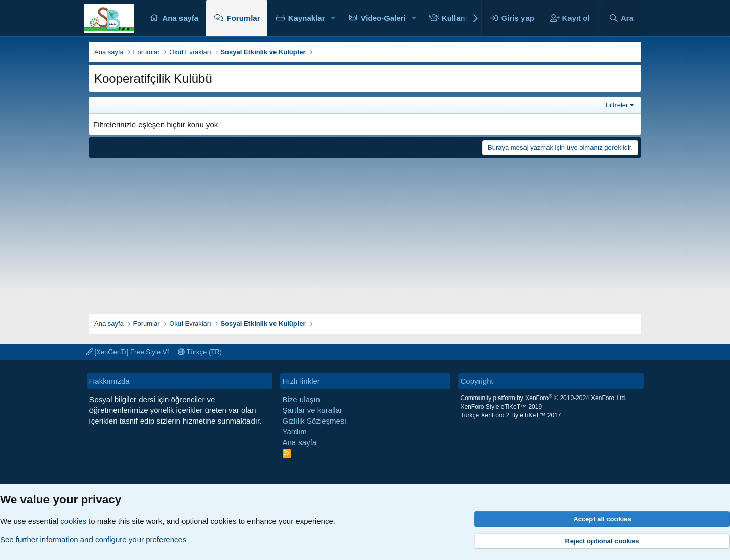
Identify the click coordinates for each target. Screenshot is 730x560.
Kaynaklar (307, 18)
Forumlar (243, 18)
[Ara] (621, 18)
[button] (333, 18)
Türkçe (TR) (200, 352)
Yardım (295, 431)
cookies (73, 521)
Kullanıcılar (462, 18)
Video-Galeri (383, 18)
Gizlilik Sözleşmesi (314, 421)
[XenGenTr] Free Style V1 (128, 352)
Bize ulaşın (301, 399)
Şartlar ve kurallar (313, 410)
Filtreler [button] (617, 105)
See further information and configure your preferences (93, 539)
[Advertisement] (365, 232)
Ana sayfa (180, 18)
